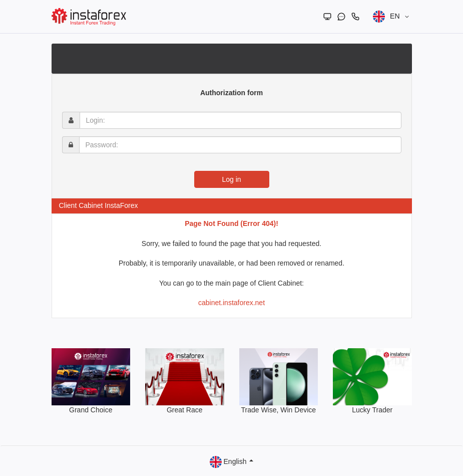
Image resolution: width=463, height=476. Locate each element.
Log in (231, 179)
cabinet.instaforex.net (231, 303)
